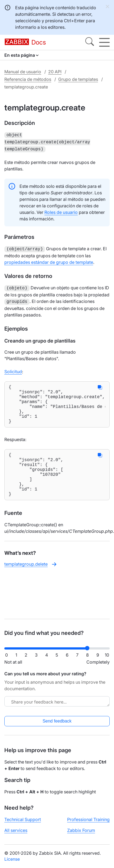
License (12, 859)
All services (16, 830)
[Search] (90, 42)
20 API (55, 72)
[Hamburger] (104, 42)
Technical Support (23, 819)
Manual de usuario (23, 72)
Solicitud (13, 368)
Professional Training (88, 819)
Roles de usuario (61, 211)
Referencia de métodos (28, 79)
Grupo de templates (78, 79)
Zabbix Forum (81, 830)
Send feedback (57, 721)
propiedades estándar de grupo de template (49, 260)
